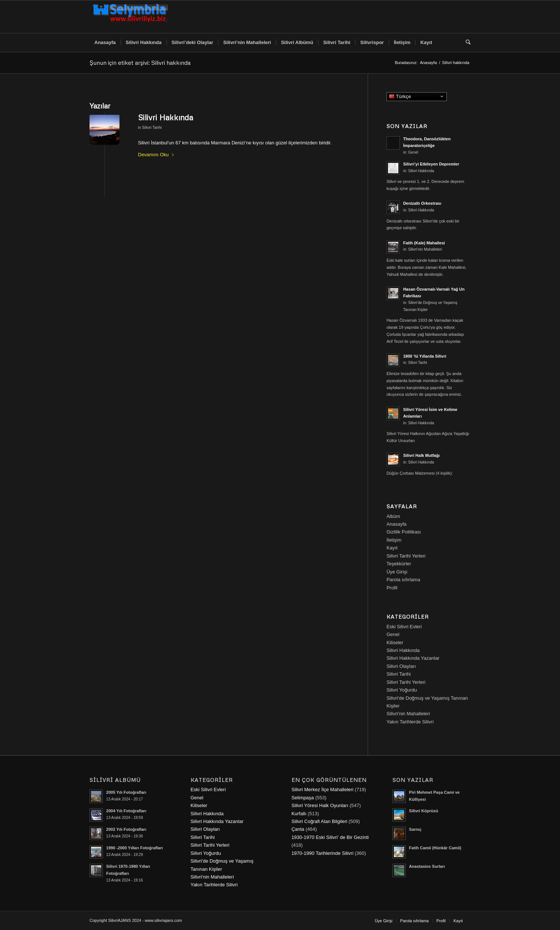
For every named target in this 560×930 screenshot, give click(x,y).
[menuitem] (105, 43)
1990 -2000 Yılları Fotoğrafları (134, 848)
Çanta (298, 829)
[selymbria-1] (131, 17)
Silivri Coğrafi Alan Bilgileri (319, 821)
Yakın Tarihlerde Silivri (410, 722)
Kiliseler (395, 643)
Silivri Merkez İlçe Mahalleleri (323, 790)
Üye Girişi (397, 572)
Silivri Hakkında (166, 117)
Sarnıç (415, 829)
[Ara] (466, 43)
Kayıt (392, 548)
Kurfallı (299, 814)
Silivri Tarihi (152, 127)
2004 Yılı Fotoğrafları (126, 811)
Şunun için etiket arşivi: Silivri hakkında (140, 63)
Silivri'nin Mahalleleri (425, 249)
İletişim (394, 540)
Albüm (393, 516)
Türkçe (418, 97)
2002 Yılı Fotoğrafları (126, 829)
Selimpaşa (303, 798)
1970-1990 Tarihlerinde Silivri (322, 853)
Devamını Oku (156, 155)
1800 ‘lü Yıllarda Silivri (425, 356)
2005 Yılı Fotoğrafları (126, 792)
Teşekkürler (399, 564)
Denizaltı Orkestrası (422, 203)
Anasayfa (397, 524)
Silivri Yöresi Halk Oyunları (320, 805)
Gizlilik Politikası (404, 532)
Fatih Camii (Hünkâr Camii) (435, 848)
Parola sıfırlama (403, 580)
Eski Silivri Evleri (404, 627)
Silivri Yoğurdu (402, 690)
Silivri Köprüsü (424, 811)
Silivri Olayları (401, 666)
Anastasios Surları (427, 866)
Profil (392, 588)
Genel (413, 152)
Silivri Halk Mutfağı (421, 455)
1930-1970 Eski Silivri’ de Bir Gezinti (330, 837)
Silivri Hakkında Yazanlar (413, 658)
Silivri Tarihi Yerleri (406, 556)
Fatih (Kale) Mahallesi (424, 243)
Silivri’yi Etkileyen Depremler (431, 164)
